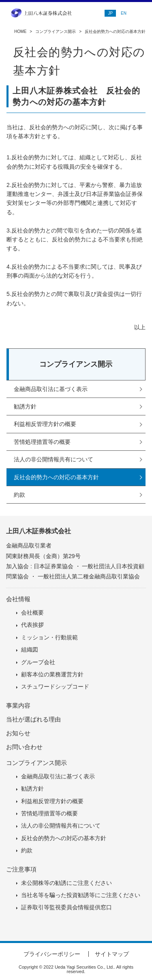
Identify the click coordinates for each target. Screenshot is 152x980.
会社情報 (18, 599)
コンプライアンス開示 (56, 32)
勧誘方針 (25, 406)
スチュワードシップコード (55, 687)
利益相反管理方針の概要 (45, 424)
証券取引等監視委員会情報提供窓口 (66, 907)
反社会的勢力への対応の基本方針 (56, 477)
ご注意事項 (21, 869)
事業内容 (18, 705)
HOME (20, 32)
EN (124, 13)
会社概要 (32, 613)
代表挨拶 (32, 625)
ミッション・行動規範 (49, 637)
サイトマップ (112, 954)
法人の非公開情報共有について (54, 459)
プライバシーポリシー (52, 954)
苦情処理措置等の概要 (42, 442)
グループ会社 (38, 662)
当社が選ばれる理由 (33, 719)
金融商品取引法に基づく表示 (51, 389)
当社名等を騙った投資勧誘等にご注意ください (81, 895)
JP (110, 13)
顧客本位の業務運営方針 (52, 674)
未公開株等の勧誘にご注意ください (66, 883)
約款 (19, 495)
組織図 (30, 650)
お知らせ (18, 733)
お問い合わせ (24, 747)
